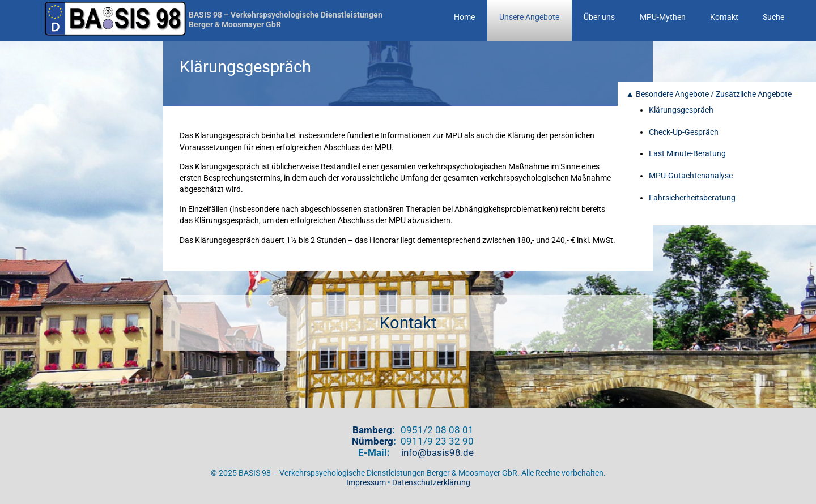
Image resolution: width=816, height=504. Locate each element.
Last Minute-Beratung (687, 154)
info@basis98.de (437, 452)
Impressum (366, 483)
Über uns (599, 17)
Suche (773, 17)
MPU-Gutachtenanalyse (691, 176)
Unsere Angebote (529, 17)
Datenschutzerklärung (431, 483)
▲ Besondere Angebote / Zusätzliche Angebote (709, 94)
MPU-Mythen (663, 17)
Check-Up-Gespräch (684, 132)
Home (464, 17)
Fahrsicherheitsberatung (692, 198)
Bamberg (372, 430)
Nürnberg (373, 441)
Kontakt (724, 17)
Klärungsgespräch (681, 110)
